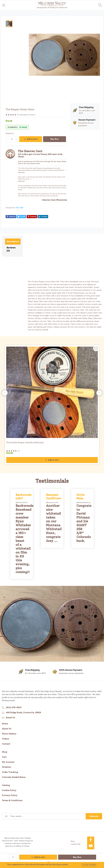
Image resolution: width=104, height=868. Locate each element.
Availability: (13, 127)
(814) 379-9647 (14, 707)
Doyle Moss (80, 496)
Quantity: (10, 133)
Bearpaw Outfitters (54, 496)
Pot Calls (20, 208)
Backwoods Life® (23, 496)
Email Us (10, 718)
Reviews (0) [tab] (11, 249)
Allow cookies (89, 865)
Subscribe (94, 816)
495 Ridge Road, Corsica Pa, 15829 (23, 713)
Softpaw (26, 846)
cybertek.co (9, 846)
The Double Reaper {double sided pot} (25, 442)
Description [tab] (13, 241)
